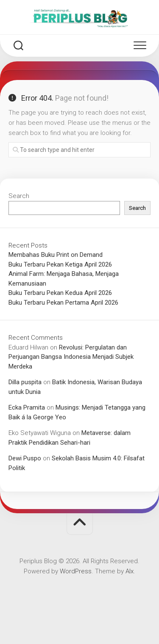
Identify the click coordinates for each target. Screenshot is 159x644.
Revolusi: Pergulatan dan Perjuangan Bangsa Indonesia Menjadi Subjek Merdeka (71, 357)
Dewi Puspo (25, 458)
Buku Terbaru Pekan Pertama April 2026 (63, 303)
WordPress (76, 571)
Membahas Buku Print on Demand (56, 255)
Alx (130, 571)
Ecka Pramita (27, 407)
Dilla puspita (25, 382)
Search (19, 196)
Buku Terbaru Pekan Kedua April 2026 (60, 293)
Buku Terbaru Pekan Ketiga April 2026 (60, 264)
